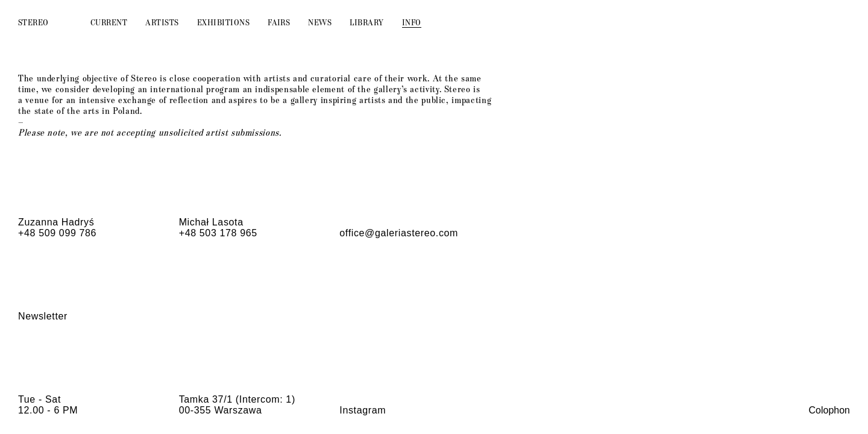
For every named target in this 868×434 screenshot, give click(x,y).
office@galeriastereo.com (399, 233)
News (320, 22)
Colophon (830, 410)
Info (412, 22)
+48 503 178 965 (218, 233)
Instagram (363, 410)
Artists (162, 22)
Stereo (33, 22)
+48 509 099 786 (57, 233)
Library (366, 22)
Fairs (279, 22)
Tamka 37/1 (206, 399)
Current (109, 22)
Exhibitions (223, 22)
